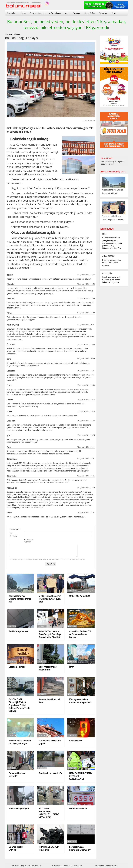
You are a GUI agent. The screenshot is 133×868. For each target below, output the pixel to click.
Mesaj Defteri (90, 13)
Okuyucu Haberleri (37, 13)
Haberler (22, 13)
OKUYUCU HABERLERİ (112, 172)
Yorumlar (103, 13)
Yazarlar (77, 13)
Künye (114, 13)
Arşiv (67, 13)
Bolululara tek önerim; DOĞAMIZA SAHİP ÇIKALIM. (111, 263)
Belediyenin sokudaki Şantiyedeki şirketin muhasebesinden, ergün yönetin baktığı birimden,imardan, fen (112, 243)
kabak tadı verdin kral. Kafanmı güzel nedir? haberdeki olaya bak (111, 280)
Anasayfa (11, 13)
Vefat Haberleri (55, 13)
